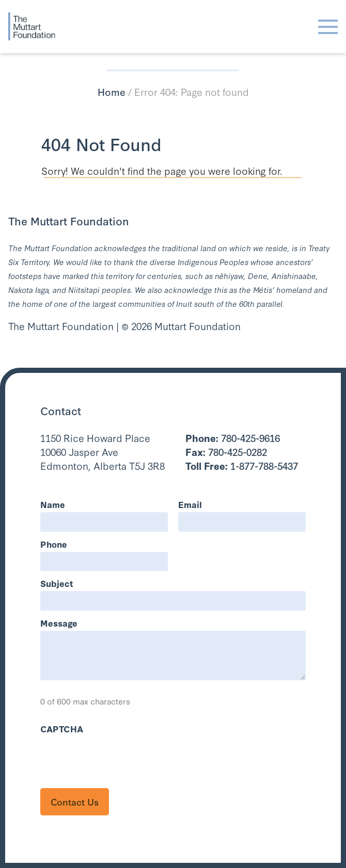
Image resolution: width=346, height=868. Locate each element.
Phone (54, 544)
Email (190, 504)
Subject (57, 583)
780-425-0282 (226, 452)
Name (53, 504)
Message (59, 623)
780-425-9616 (233, 438)
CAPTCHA (62, 728)
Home (112, 92)
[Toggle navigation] (328, 27)
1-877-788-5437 (242, 465)
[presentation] (119, 757)
